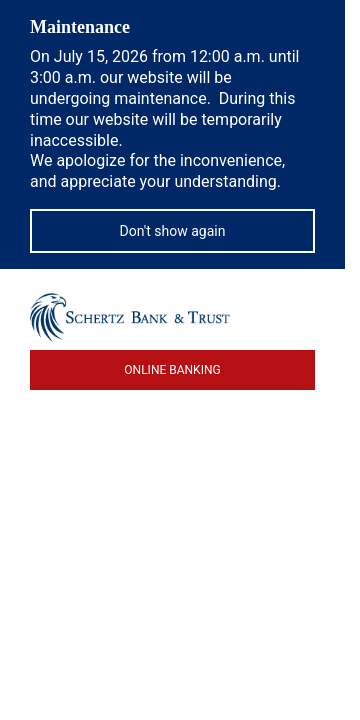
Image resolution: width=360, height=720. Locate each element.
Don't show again (173, 231)
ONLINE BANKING (172, 370)
